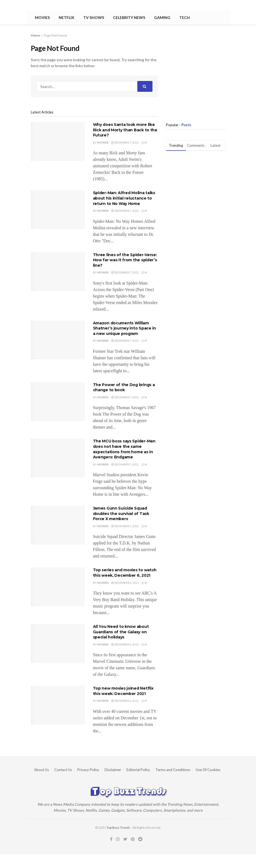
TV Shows (94, 17)
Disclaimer (113, 770)
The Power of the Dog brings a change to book (124, 387)
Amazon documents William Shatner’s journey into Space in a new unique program (124, 328)
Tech (184, 17)
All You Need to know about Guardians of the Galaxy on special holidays (121, 632)
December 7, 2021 (125, 142)
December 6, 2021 (125, 583)
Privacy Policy (88, 770)
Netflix (67, 17)
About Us (41, 770)
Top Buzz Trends (118, 828)
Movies (42, 17)
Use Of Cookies (208, 770)
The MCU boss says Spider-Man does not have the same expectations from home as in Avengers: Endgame (124, 449)
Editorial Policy (138, 770)
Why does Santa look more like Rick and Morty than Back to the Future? (125, 130)
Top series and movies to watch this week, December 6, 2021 (125, 573)
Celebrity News (129, 17)
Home (35, 35)
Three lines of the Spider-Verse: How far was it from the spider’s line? (125, 260)
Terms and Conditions (173, 770)
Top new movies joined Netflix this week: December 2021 (123, 691)
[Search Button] (145, 86)
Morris (103, 142)
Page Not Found (55, 35)
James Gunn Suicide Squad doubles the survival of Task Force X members (121, 513)
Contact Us (63, 770)
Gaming (162, 17)
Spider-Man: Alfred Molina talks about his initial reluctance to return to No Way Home (124, 198)
